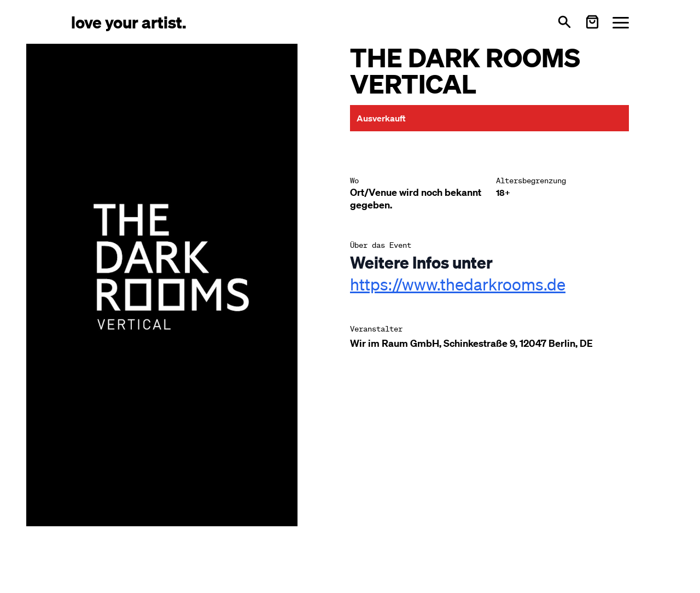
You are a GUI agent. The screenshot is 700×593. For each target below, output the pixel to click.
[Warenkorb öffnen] (592, 22)
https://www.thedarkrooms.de (458, 284)
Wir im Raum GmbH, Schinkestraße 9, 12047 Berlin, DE (471, 343)
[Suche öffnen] (564, 22)
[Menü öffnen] (621, 22)
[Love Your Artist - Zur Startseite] (129, 22)
